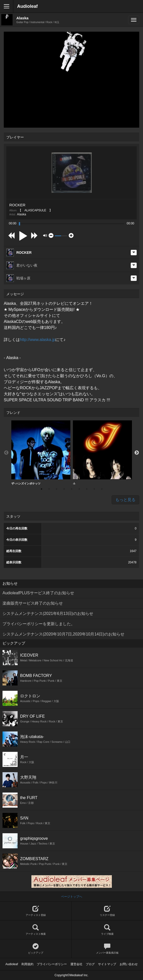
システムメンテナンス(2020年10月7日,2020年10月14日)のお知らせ (63, 634)
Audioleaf (27, 6)
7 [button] (87, 489)
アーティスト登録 (36, 911)
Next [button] (137, 453)
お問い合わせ (129, 964)
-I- (102, 453)
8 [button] (94, 489)
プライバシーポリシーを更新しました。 (39, 624)
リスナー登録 (107, 911)
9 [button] (102, 489)
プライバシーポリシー (52, 964)
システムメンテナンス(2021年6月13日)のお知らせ (48, 614)
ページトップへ (72, 897)
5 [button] (72, 489)
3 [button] (57, 489)
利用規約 (27, 964)
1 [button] (41, 489)
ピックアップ (36, 949)
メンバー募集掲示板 (107, 949)
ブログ (90, 964)
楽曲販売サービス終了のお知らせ (33, 603)
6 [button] (79, 489)
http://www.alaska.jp (38, 340)
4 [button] (64, 489)
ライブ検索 (107, 930)
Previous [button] (6, 453)
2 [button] (49, 489)
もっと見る (125, 500)
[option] (41, 453)
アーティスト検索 (36, 930)
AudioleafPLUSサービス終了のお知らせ (38, 593)
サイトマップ (107, 964)
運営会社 (76, 964)
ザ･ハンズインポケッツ (41, 453)
